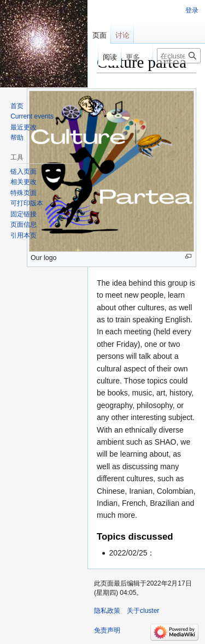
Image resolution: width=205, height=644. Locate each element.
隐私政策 (107, 611)
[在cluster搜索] (179, 56)
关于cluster (143, 611)
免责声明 (107, 630)
